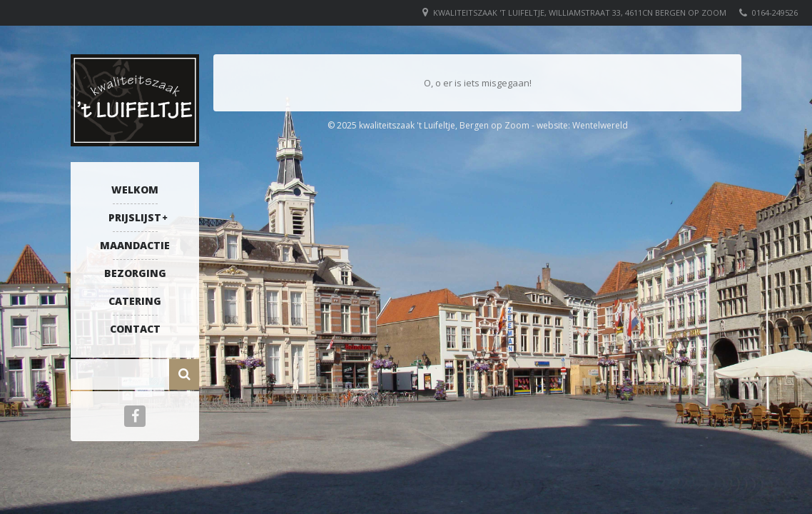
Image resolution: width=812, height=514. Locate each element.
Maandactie (135, 245)
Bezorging (135, 273)
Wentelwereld (600, 125)
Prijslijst (135, 217)
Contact (135, 329)
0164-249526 (775, 12)
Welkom (135, 190)
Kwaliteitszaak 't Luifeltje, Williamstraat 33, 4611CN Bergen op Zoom (580, 12)
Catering (135, 301)
